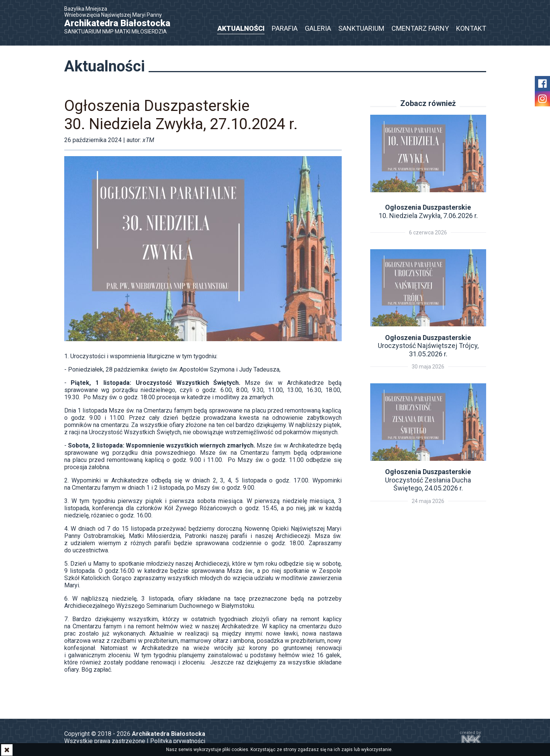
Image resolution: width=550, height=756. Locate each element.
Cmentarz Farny (420, 28)
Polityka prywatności (178, 741)
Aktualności (241, 28)
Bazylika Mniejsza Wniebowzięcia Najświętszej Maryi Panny (121, 20)
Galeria (318, 28)
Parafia (285, 28)
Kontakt (471, 28)
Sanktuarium (361, 28)
